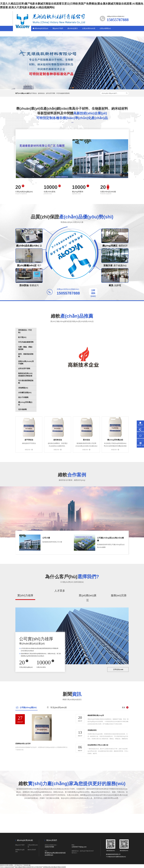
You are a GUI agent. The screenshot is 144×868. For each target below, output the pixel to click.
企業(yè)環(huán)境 (89, 28)
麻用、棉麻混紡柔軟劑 (26, 355)
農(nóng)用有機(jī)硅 (25, 403)
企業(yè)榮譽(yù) (105, 28)
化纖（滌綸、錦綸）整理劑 (26, 348)
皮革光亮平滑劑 (50, 93)
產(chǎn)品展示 (73, 28)
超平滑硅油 (33, 93)
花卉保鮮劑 (22, 409)
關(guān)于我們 (58, 28)
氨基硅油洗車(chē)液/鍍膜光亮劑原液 (25, 375)
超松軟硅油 (41, 93)
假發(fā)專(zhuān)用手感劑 (26, 363)
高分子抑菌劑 (23, 397)
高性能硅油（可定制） (25, 331)
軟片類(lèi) (22, 337)
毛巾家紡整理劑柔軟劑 (26, 382)
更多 (124, 707)
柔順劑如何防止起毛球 (23, 744)
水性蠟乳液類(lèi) (25, 393)
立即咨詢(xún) (93, 293)
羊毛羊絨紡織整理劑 (26, 342)
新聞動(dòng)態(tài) (40, 34)
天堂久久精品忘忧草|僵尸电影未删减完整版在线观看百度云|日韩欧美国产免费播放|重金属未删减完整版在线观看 (33, 867)
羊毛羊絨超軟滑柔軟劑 (63, 93)
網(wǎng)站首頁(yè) (42, 28)
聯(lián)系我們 (56, 34)
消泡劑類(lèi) (23, 388)
